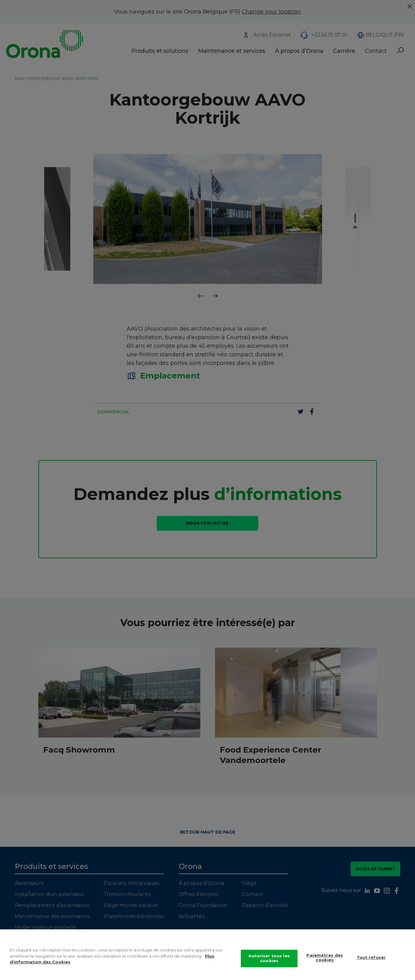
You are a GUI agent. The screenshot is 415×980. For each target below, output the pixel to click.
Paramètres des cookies (325, 962)
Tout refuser (371, 962)
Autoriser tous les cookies (269, 963)
